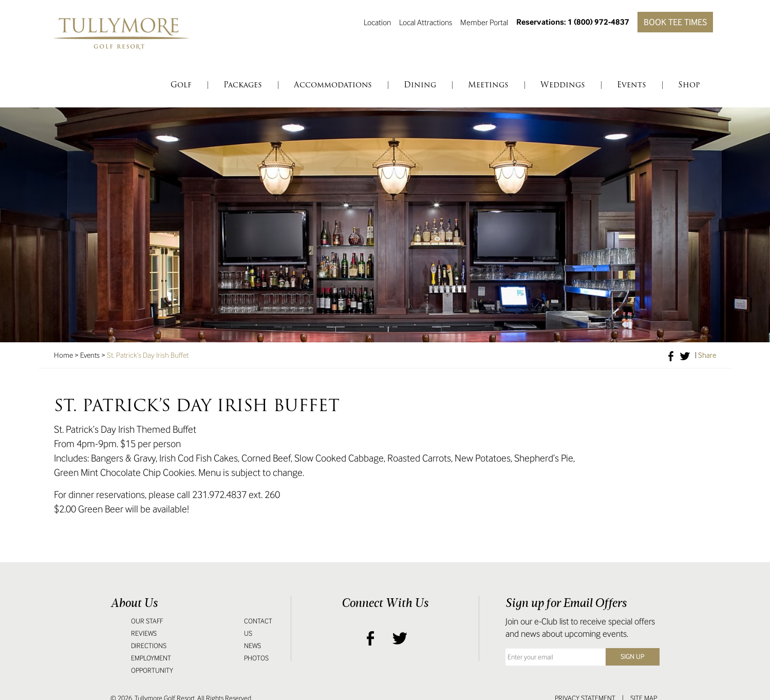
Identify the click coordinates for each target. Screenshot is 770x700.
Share (707, 355)
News (252, 646)
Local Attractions (426, 22)
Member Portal (484, 22)
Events (90, 355)
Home (63, 355)
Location (377, 22)
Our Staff (147, 621)
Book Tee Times (675, 22)
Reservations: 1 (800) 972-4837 (573, 22)
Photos (256, 658)
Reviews (144, 633)
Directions (149, 646)
